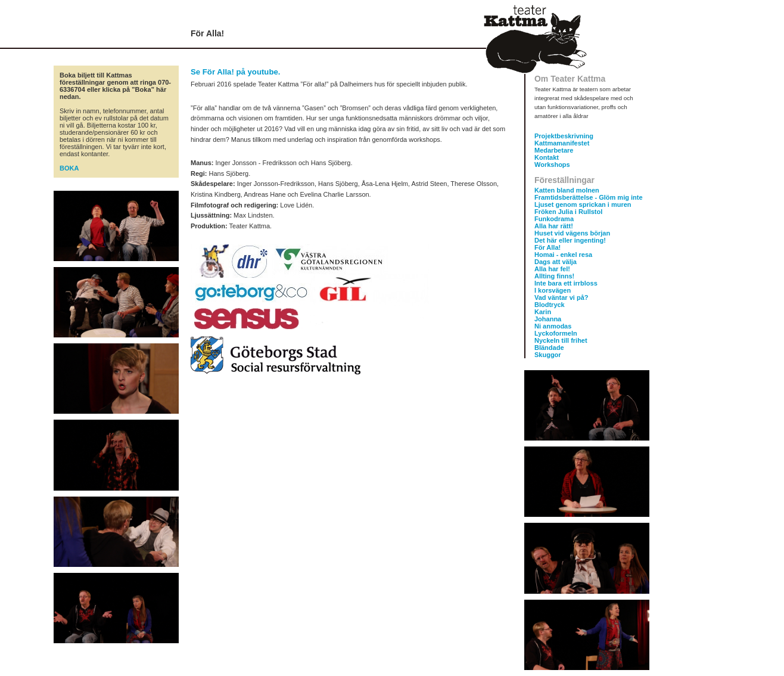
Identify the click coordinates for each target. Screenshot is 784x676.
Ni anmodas (553, 326)
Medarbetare (554, 150)
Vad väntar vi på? (561, 297)
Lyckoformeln (556, 333)
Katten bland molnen (567, 190)
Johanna (548, 319)
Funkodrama (554, 219)
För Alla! (547, 247)
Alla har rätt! (554, 226)
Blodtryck (550, 305)
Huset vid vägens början (572, 233)
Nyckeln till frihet (561, 340)
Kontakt (547, 157)
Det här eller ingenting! (570, 240)
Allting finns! (554, 276)
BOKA (69, 168)
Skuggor (548, 355)
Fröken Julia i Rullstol (568, 212)
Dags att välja (556, 262)
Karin (543, 312)
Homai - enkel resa (563, 255)
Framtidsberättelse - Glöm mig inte (589, 197)
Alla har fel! (552, 269)
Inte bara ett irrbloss (566, 283)
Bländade (549, 348)
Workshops (552, 165)
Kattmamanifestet (562, 143)
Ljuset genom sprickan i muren (583, 204)
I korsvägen (553, 290)
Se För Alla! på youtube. (235, 72)
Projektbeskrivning (564, 136)
